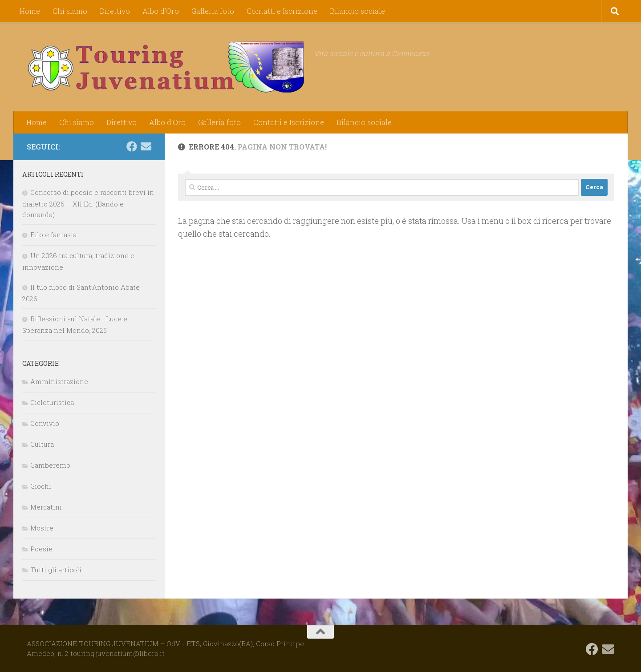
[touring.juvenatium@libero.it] (146, 146)
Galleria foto (213, 11)
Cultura (42, 444)
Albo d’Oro (161, 11)
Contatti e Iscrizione (282, 11)
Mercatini (46, 507)
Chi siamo (70, 11)
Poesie (41, 549)
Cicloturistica (52, 402)
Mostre (42, 528)
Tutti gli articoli (56, 570)
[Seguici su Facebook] (132, 146)
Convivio (45, 423)
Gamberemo (50, 465)
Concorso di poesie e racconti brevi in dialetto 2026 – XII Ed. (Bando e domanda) (88, 203)
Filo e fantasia (53, 235)
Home (30, 11)
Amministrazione (59, 381)
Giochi (41, 486)
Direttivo (115, 11)
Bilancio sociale (357, 11)
